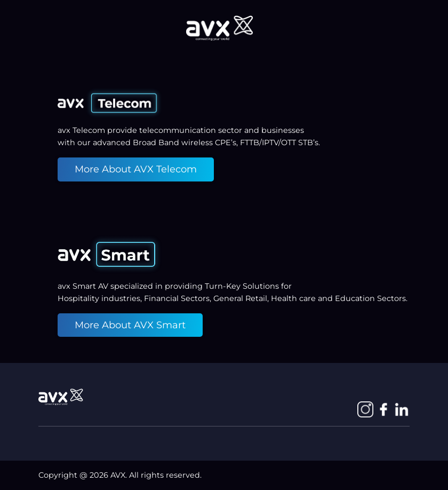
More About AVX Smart (130, 325)
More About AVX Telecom (136, 169)
